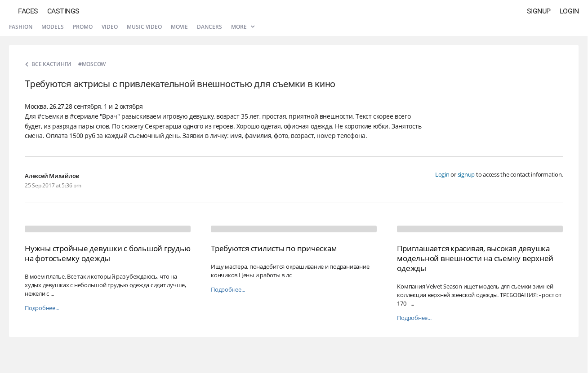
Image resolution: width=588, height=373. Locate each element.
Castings (63, 11)
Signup (539, 11)
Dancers (209, 27)
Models (53, 27)
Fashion (21, 27)
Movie (179, 27)
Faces (28, 11)
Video (110, 27)
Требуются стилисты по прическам (274, 248)
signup (466, 174)
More (243, 27)
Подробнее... (42, 308)
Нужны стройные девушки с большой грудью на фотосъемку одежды (107, 253)
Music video (144, 27)
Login (569, 11)
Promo (83, 27)
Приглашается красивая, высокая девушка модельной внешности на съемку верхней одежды (475, 258)
